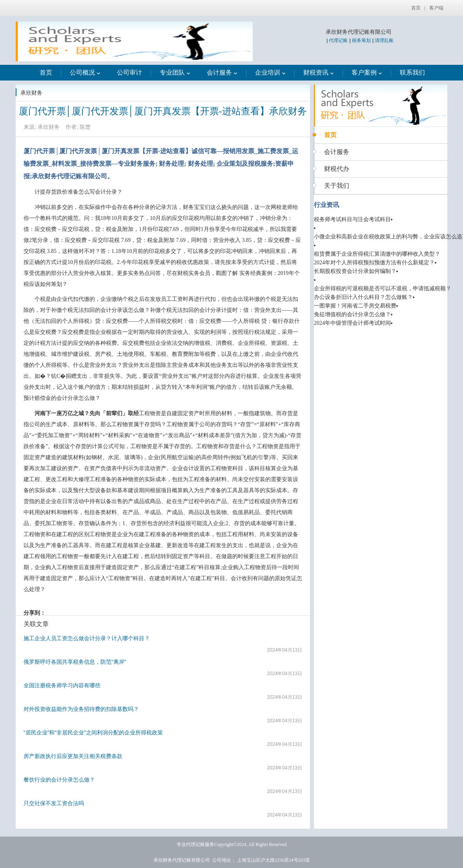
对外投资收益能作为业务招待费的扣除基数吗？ (81, 709)
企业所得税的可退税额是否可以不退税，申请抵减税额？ (383, 288)
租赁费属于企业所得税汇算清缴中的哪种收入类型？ (377, 254)
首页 (416, 8)
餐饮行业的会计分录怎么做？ (59, 780)
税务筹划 (361, 40)
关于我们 (337, 186)
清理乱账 (384, 40)
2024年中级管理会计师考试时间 (352, 323)
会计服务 (222, 72)
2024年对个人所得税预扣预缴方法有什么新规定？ (374, 263)
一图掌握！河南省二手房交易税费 (355, 306)
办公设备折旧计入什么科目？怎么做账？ (363, 297)
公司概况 (85, 72)
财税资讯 (319, 72)
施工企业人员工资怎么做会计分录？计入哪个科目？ (87, 638)
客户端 (436, 8)
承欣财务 (31, 93)
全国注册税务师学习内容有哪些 (62, 685)
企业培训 (270, 72)
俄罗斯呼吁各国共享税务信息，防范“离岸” (75, 662)
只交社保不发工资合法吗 (54, 803)
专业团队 (175, 72)
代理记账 (338, 40)
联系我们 (412, 72)
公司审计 (129, 72)
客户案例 (367, 72)
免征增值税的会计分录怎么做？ (352, 314)
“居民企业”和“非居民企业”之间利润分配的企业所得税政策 (93, 732)
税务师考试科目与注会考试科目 (352, 219)
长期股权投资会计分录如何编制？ (355, 271)
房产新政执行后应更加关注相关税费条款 (73, 756)
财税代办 (337, 169)
